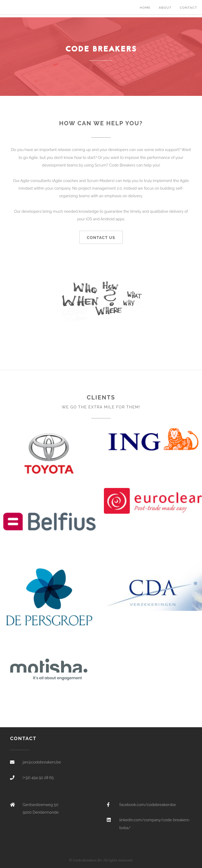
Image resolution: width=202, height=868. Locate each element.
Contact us (101, 238)
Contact (188, 8)
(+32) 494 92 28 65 (38, 778)
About (165, 8)
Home (145, 8)
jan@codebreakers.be (42, 762)
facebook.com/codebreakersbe (148, 805)
